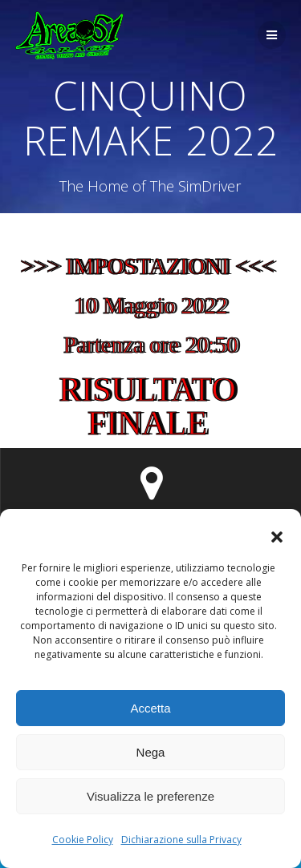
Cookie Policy (83, 840)
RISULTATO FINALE (151, 406)
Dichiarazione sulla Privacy (181, 840)
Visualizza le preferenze (150, 796)
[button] (277, 537)
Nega (151, 752)
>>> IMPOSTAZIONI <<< (151, 266)
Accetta (150, 708)
